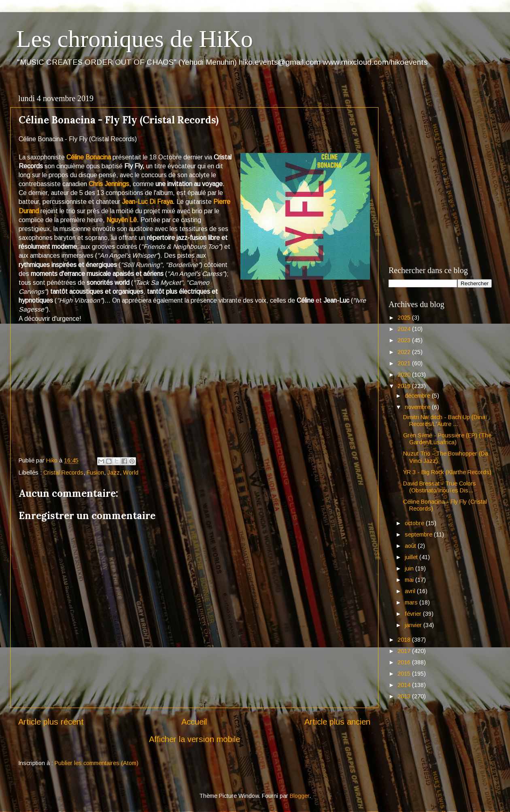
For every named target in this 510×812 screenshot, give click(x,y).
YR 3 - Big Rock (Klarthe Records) (447, 472)
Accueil (194, 722)
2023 (405, 340)
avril (411, 591)
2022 (405, 352)
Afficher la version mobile (194, 739)
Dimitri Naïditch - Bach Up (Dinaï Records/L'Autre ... (445, 421)
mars (412, 602)
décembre (418, 396)
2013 (405, 696)
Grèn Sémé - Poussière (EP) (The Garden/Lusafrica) (447, 439)
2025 (405, 318)
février (414, 614)
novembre (418, 407)
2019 (405, 386)
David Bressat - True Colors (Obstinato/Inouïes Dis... (440, 487)
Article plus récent (51, 722)
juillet (412, 557)
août (411, 546)
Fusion (95, 473)
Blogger (300, 796)
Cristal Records (63, 473)
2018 (405, 640)
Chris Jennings (109, 184)
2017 (405, 651)
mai (410, 580)
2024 (405, 329)
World (131, 473)
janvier (414, 625)
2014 (405, 685)
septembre (419, 534)
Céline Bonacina (89, 157)
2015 (405, 674)
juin (410, 568)
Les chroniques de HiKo (135, 39)
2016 (405, 662)
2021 (405, 363)
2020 (405, 375)
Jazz (114, 473)
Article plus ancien (337, 722)
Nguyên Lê (122, 220)
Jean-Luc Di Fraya (147, 202)
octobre (415, 523)
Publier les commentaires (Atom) (97, 763)
